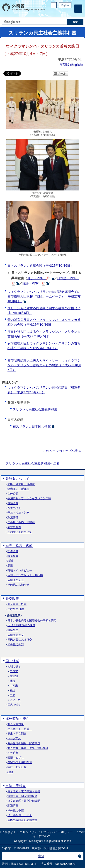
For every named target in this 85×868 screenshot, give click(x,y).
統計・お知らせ (17, 767)
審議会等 (13, 503)
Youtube (69, 13)
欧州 (12, 691)
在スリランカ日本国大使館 (32, 426)
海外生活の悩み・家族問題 (24, 743)
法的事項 (7, 832)
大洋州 (14, 676)
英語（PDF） (32, 283)
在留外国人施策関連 (20, 762)
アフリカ (15, 700)
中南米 (14, 686)
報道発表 (13, 556)
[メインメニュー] (78, 9)
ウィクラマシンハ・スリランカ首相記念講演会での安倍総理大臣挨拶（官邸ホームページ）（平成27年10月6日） (44, 296)
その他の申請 (16, 811)
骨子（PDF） (37, 278)
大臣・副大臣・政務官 (21, 484)
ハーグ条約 (14, 739)
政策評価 (13, 518)
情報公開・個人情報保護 (22, 796)
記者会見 (13, 551)
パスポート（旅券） (20, 729)
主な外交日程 (16, 609)
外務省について (17, 479)
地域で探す (14, 667)
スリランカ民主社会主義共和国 (35, 409)
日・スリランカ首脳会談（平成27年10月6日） (40, 266)
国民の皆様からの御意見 (22, 820)
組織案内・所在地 (18, 489)
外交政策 (12, 599)
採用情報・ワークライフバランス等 (29, 498)
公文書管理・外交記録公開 (24, 801)
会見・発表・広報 (19, 546)
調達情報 (13, 806)
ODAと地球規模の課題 (21, 625)
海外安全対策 (16, 724)
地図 (41, 856)
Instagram (63, 13)
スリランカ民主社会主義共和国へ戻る (33, 463)
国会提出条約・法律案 (21, 522)
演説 (10, 566)
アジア (14, 671)
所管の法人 (14, 508)
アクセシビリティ (28, 832)
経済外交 (13, 630)
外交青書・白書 (17, 604)
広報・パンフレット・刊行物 (25, 575)
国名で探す (14, 705)
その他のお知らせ (18, 585)
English (65, 5)
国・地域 (12, 661)
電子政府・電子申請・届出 (24, 791)
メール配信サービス (20, 815)
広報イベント (16, 580)
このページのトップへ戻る (62, 451)
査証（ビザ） (16, 758)
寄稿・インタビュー (20, 571)
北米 (12, 681)
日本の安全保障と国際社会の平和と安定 (32, 621)
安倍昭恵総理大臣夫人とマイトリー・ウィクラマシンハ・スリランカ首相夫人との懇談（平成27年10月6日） (44, 365)
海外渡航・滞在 (17, 719)
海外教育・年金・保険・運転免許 (28, 748)
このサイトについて (20, 532)
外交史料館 (14, 527)
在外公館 (13, 494)
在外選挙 (13, 753)
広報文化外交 (16, 635)
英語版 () (71, 65)
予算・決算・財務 (18, 513)
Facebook (57, 13)
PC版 (54, 5)
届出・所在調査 (17, 734)
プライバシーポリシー (58, 832)
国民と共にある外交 (20, 640)
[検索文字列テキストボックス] (34, 22)
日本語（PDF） (68, 278)
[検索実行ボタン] (75, 22)
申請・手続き (16, 786)
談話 (10, 561)
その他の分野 (16, 645)
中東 (12, 695)
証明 (10, 772)
